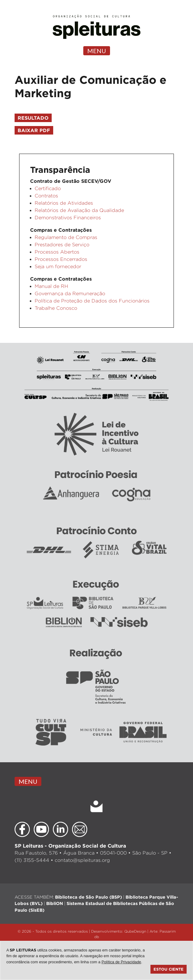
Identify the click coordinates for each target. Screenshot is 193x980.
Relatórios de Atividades (64, 203)
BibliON (55, 903)
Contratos (46, 196)
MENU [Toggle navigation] (97, 51)
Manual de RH (51, 286)
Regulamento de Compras (66, 237)
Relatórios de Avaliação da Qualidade (79, 210)
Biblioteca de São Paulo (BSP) (88, 897)
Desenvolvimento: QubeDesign (119, 931)
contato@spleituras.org (82, 860)
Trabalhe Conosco (56, 308)
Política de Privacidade (121, 962)
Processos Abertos (57, 252)
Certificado (48, 188)
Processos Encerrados (61, 259)
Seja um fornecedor (58, 266)
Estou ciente (169, 969)
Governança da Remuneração (70, 294)
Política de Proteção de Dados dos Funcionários (92, 301)
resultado (33, 118)
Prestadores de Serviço (62, 245)
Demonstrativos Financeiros (68, 218)
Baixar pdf (34, 130)
